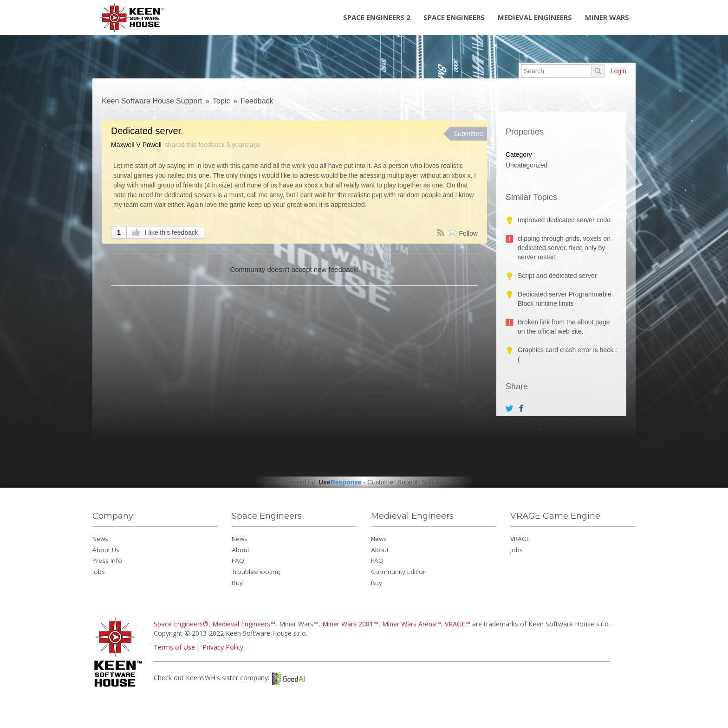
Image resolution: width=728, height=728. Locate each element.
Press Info (107, 560)
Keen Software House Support (152, 101)
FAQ (238, 560)
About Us (106, 550)
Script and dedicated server (557, 276)
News (100, 539)
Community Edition (399, 572)
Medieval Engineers (535, 17)
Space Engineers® (181, 624)
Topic (221, 101)
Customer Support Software (407, 482)
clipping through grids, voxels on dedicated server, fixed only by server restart (564, 248)
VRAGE (520, 539)
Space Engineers (454, 17)
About (240, 550)
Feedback (257, 101)
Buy (237, 583)
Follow (468, 233)
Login (618, 71)
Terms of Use (174, 647)
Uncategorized (526, 165)
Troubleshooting (256, 572)
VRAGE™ (458, 624)
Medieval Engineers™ (244, 624)
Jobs (99, 572)
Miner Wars (607, 17)
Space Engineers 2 (377, 17)
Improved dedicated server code (564, 220)
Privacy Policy (223, 647)
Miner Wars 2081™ (350, 624)
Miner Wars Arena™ (412, 624)
